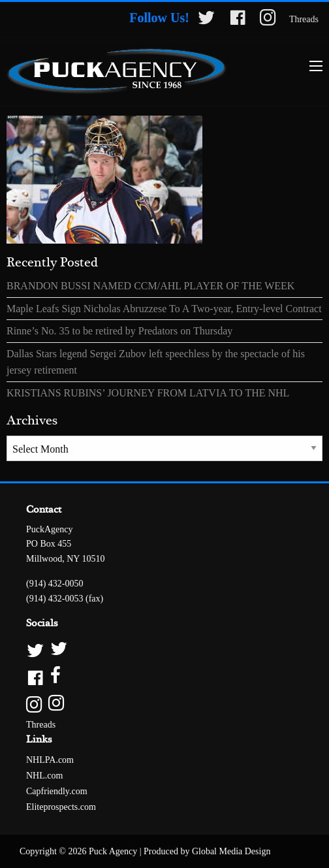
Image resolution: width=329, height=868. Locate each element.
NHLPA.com (50, 760)
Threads (304, 19)
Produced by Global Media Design (207, 851)
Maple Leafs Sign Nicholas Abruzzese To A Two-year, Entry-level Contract (164, 309)
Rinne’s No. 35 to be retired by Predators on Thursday (119, 331)
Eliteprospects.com (61, 807)
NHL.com (44, 776)
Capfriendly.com (57, 791)
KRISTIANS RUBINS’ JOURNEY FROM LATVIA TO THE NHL (148, 393)
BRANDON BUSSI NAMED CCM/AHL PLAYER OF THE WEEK (150, 286)
